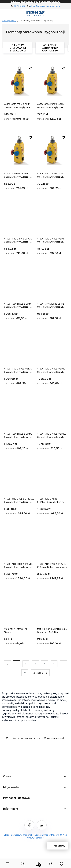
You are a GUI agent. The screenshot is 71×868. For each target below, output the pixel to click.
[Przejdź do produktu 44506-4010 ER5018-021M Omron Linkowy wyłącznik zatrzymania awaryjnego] (19, 80)
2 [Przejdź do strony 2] (26, 664)
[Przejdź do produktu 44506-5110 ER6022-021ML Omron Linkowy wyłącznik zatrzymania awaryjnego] (52, 285)
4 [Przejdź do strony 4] (45, 664)
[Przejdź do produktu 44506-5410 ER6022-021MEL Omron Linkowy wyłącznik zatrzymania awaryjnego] (52, 415)
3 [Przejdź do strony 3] (35, 664)
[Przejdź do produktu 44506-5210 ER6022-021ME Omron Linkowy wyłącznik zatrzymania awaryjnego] (52, 350)
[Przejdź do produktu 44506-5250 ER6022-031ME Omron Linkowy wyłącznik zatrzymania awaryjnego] (19, 415)
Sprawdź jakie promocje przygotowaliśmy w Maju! (36, 1)
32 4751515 (19, 6)
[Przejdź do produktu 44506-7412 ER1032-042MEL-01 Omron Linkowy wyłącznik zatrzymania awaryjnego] (52, 545)
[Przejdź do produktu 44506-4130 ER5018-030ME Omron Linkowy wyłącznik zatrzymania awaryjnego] (19, 220)
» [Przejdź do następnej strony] (40, 673)
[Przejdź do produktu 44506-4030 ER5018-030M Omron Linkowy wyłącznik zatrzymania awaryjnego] (52, 80)
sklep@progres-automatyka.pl (45, 6)
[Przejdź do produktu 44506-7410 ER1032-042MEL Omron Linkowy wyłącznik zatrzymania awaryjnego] (19, 545)
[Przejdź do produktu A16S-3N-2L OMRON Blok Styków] (19, 610)
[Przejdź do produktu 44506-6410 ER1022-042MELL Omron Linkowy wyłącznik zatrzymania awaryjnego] (19, 480)
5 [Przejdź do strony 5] (54, 664)
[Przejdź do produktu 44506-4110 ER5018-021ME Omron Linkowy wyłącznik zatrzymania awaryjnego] (19, 150)
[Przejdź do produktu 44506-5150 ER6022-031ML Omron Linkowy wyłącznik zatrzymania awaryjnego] (19, 350)
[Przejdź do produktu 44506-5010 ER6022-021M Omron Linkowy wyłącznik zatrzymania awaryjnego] (52, 220)
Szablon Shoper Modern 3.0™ (49, 835)
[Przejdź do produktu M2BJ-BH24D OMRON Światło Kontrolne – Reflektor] (52, 610)
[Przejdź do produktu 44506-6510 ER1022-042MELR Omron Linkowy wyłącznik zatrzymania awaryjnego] (52, 480)
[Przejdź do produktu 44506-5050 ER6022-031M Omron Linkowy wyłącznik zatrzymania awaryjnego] (19, 285)
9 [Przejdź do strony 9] (25, 673)
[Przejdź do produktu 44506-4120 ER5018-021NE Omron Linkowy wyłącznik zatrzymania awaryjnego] (52, 150)
